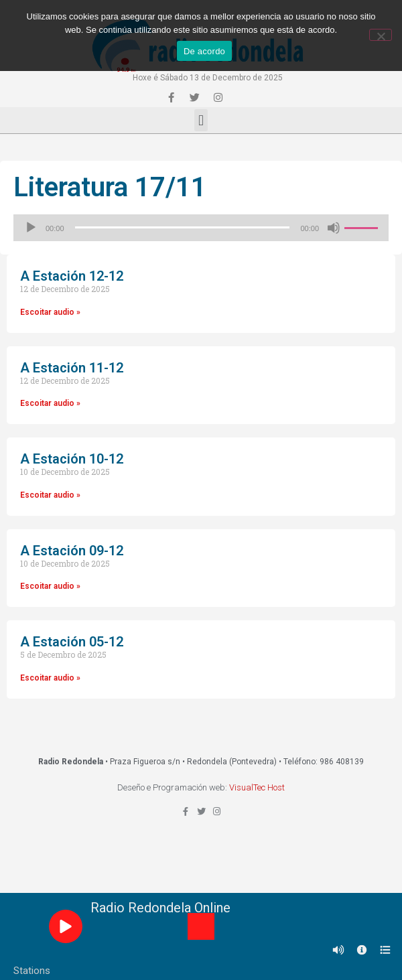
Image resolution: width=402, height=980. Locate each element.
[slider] (183, 227)
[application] (201, 228)
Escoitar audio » (50, 312)
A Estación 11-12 (72, 368)
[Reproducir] (31, 228)
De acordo (204, 51)
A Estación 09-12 (72, 551)
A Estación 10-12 (72, 459)
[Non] (381, 35)
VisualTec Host (257, 787)
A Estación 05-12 (72, 642)
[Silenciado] (334, 228)
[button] (201, 120)
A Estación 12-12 (72, 276)
